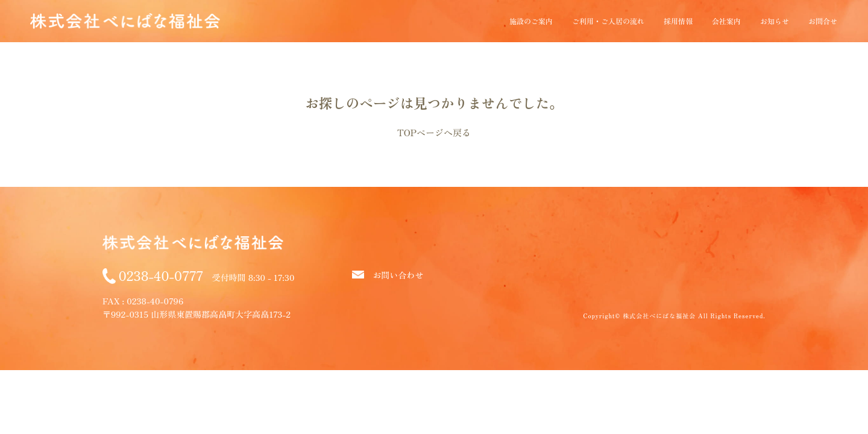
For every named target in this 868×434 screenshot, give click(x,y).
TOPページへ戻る (434, 132)
